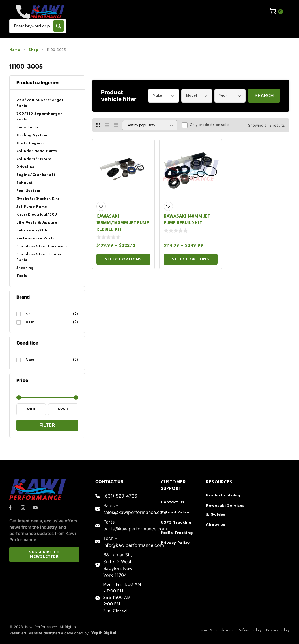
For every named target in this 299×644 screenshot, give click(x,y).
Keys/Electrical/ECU (37, 215)
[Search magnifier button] (59, 26)
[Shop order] (150, 125)
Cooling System (32, 135)
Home (15, 50)
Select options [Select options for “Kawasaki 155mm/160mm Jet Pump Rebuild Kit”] (123, 259)
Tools (22, 276)
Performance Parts (36, 238)
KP (28, 314)
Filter (47, 425)
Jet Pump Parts (32, 207)
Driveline (25, 167)
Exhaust (25, 183)
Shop (33, 50)
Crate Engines (31, 143)
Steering (25, 268)
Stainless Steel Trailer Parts (39, 257)
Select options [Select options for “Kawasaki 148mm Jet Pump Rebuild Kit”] (191, 259)
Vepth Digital (104, 633)
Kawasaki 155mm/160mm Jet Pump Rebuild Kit (123, 223)
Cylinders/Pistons (34, 159)
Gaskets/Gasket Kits (38, 199)
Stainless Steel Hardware (42, 246)
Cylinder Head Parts (37, 151)
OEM (30, 322)
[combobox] (164, 96)
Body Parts (27, 127)
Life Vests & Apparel (37, 223)
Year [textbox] (223, 96)
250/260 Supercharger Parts (40, 103)
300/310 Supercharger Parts (39, 117)
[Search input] (32, 26)
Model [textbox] (192, 96)
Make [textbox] (157, 96)
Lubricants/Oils (32, 230)
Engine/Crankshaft (36, 175)
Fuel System (28, 191)
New (30, 360)
